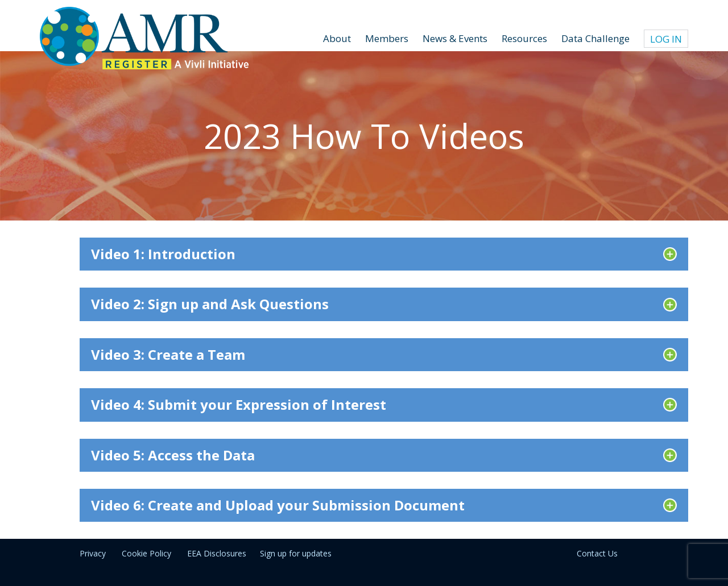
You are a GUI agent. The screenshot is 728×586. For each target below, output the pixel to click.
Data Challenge (595, 38)
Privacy (93, 553)
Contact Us (597, 553)
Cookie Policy (146, 553)
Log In (666, 39)
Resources (524, 38)
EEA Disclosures (217, 553)
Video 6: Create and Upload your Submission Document (278, 505)
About (337, 38)
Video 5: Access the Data (173, 455)
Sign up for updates (296, 553)
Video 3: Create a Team (168, 354)
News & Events (455, 38)
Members (387, 38)
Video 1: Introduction (163, 254)
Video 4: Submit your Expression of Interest (239, 404)
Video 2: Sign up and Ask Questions (210, 304)
